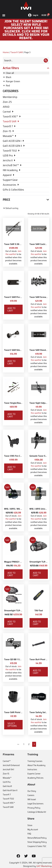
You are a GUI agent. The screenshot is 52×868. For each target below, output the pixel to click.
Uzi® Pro (7, 782)
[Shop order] (15, 208)
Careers (31, 795)
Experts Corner (34, 774)
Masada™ (7, 778)
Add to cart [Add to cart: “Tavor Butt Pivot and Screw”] (37, 672)
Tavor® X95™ (9, 803)
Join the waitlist (13, 253)
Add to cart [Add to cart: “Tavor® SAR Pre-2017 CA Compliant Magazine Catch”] (11, 309)
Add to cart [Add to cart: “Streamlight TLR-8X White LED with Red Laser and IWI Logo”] (11, 623)
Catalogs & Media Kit (37, 812)
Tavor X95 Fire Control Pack (18, 456)
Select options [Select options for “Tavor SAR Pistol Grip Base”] (12, 725)
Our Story (32, 791)
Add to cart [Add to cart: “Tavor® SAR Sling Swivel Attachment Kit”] (11, 362)
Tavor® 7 (7, 795)
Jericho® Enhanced (11, 765)
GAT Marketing (44, 866)
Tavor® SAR (17, 52)
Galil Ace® (7, 786)
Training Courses (35, 761)
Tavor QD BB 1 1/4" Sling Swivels (20, 659)
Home (6, 52)
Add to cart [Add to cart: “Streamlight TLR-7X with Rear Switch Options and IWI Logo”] (37, 574)
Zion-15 (6, 774)
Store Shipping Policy (37, 842)
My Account (33, 829)
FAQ (29, 834)
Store (30, 825)
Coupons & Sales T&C (37, 846)
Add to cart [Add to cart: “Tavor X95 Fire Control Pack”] (11, 468)
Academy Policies (35, 778)
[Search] (46, 60)
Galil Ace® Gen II (10, 790)
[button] (4, 15)
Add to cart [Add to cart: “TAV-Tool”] (37, 623)
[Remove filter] (26, 73)
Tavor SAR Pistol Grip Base (17, 712)
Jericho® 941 (8, 769)
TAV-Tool (39, 611)
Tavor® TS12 (8, 799)
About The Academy (36, 765)
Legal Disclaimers (35, 804)
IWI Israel (32, 799)
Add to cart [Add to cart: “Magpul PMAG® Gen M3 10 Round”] (11, 574)
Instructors (32, 769)
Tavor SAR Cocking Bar (41, 244)
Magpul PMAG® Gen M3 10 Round (21, 562)
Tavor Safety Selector (40, 712)
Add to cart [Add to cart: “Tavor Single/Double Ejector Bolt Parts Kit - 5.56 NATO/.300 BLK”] (11, 415)
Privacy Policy (34, 808)
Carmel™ (7, 761)
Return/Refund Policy (37, 838)
